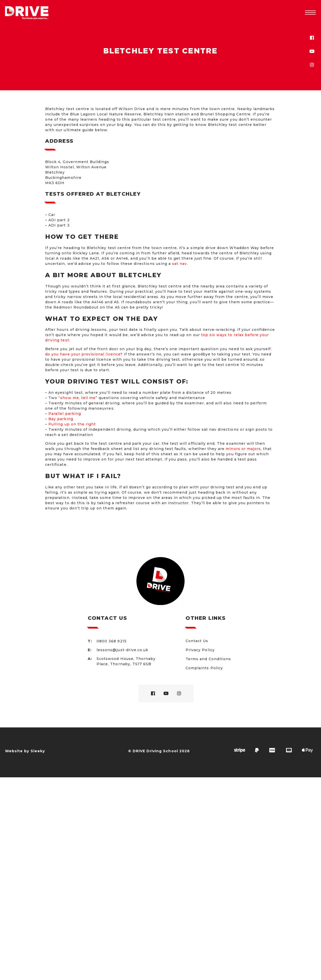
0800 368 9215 (112, 641)
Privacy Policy (200, 650)
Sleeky (38, 751)
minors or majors (243, 449)
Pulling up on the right (72, 424)
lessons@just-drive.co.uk (122, 650)
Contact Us (197, 641)
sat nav (179, 264)
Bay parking (61, 419)
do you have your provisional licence (83, 354)
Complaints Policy (204, 668)
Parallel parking (65, 414)
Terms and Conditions (208, 659)
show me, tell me (78, 398)
